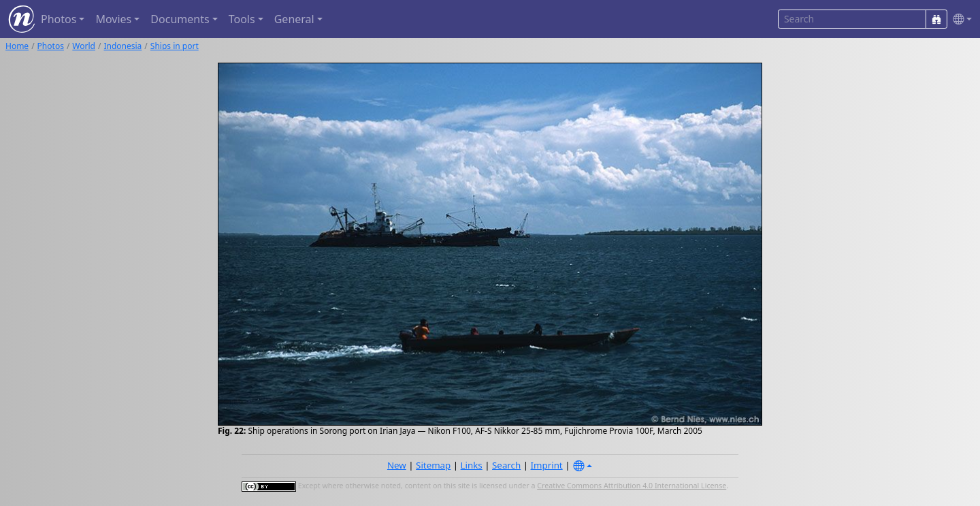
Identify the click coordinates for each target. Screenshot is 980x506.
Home (17, 46)
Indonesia (122, 46)
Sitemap (433, 465)
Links (472, 465)
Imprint (547, 465)
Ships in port (175, 46)
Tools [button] (242, 19)
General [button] (294, 19)
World (84, 46)
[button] (960, 19)
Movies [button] (113, 19)
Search (506, 465)
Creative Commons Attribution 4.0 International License (632, 486)
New (397, 465)
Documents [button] (180, 19)
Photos (51, 46)
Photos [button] (59, 19)
